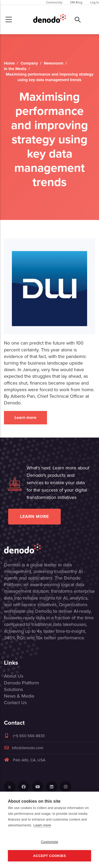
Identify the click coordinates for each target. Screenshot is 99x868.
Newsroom (54, 63)
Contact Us (15, 703)
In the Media (15, 69)
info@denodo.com (24, 748)
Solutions (13, 689)
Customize (50, 842)
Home (9, 63)
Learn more (25, 417)
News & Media (19, 696)
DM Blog (76, 2)
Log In (95, 2)
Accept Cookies (49, 856)
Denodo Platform (22, 683)
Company (29, 63)
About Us (14, 676)
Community (54, 2)
